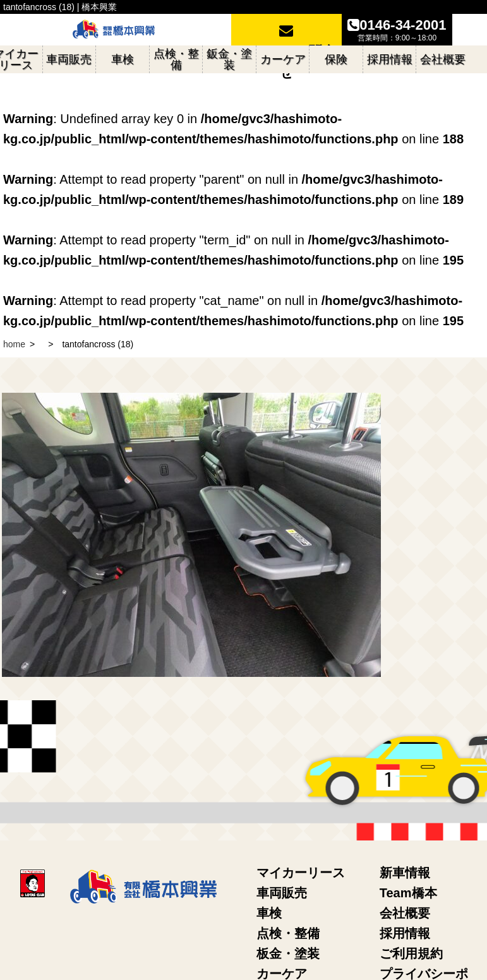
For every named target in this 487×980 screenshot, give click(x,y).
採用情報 (405, 933)
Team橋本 (408, 893)
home (14, 344)
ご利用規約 (411, 953)
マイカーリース (301, 873)
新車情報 (405, 873)
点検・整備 (288, 933)
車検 (269, 913)
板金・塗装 (288, 953)
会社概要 (405, 913)
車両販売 (282, 893)
